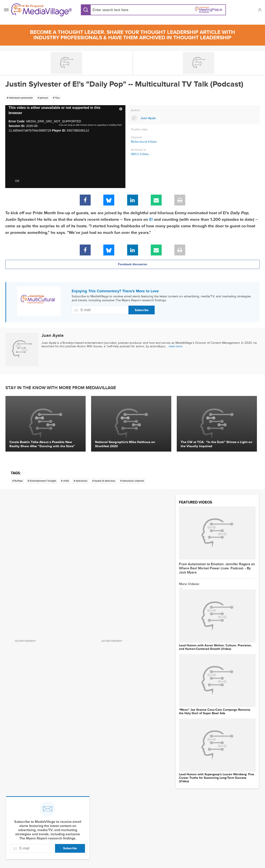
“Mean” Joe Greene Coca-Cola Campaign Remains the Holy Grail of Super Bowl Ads (215, 712)
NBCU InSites (140, 154)
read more (175, 346)
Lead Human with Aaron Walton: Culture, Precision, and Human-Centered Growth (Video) (215, 647)
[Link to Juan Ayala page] (194, 118)
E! (151, 220)
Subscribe (142, 310)
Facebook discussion (133, 264)
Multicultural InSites (144, 142)
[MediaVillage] (42, 10)
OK (17, 181)
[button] (260, 10)
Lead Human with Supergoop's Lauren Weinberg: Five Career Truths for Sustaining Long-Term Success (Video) (217, 778)
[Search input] (121, 10)
